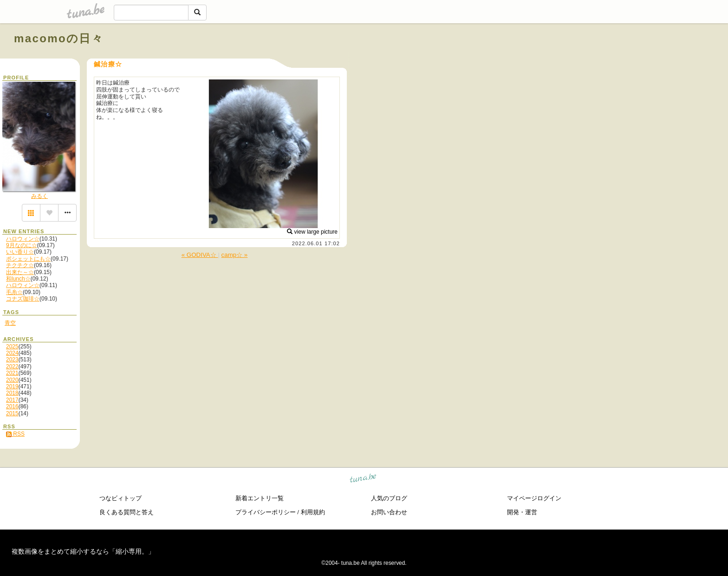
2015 (12, 413)
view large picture (312, 232)
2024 (12, 353)
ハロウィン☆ (23, 239)
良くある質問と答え (127, 512)
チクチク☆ (20, 265)
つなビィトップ (120, 498)
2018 (12, 393)
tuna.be (363, 480)
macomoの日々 (59, 38)
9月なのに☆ (22, 245)
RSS (15, 434)
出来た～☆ (20, 272)
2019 (12, 386)
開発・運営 (522, 512)
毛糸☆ (14, 292)
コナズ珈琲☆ (23, 299)
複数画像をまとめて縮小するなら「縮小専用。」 (83, 551)
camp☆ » (235, 255)
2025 (12, 347)
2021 (12, 373)
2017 (12, 400)
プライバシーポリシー (266, 512)
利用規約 (313, 512)
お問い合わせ (389, 512)
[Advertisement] (608, 59)
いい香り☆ (20, 252)
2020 (12, 380)
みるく (39, 196)
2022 (12, 367)
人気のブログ (389, 498)
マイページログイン (534, 498)
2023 (12, 360)
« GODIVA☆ (200, 255)
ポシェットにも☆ (28, 259)
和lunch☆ (18, 279)
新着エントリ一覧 (260, 498)
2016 (12, 406)
